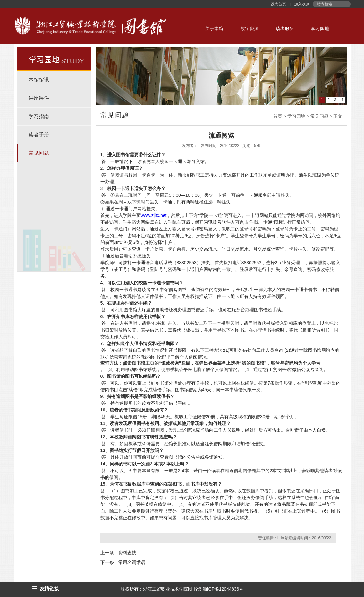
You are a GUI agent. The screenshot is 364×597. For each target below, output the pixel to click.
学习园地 (320, 29)
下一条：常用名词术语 (123, 562)
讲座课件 (39, 98)
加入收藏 (301, 4)
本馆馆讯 (39, 80)
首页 (278, 116)
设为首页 (279, 4)
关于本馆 (214, 29)
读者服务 (285, 29)
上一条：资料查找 (118, 553)
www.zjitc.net (154, 215)
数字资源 (250, 29)
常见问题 (39, 153)
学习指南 (39, 116)
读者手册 (39, 135)
